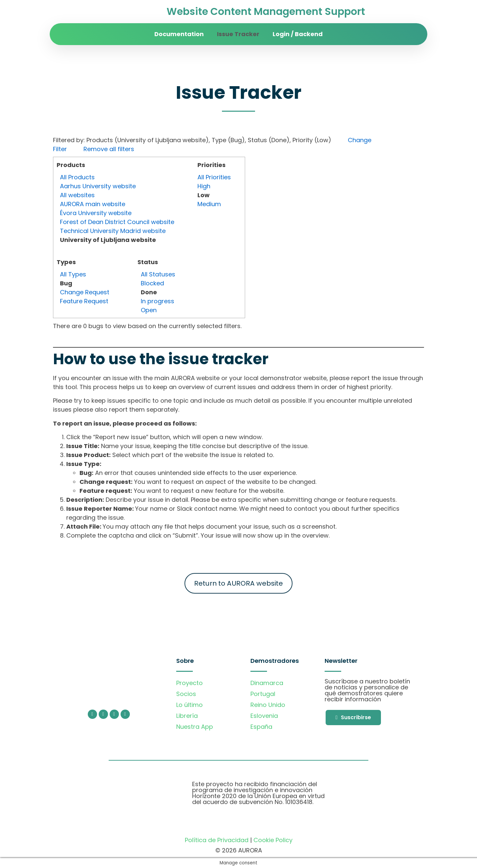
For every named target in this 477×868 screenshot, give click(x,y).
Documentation (179, 34)
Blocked (152, 283)
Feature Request (84, 301)
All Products (77, 177)
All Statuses (158, 274)
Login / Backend (298, 34)
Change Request (85, 292)
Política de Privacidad (217, 840)
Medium (209, 204)
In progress (158, 301)
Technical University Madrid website (113, 231)
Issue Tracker (238, 34)
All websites (77, 195)
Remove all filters (109, 149)
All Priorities (214, 177)
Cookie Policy (273, 840)
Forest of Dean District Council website (117, 222)
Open (149, 310)
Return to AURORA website (238, 583)
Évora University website (96, 213)
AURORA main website (93, 204)
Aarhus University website (98, 186)
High (204, 186)
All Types (73, 274)
